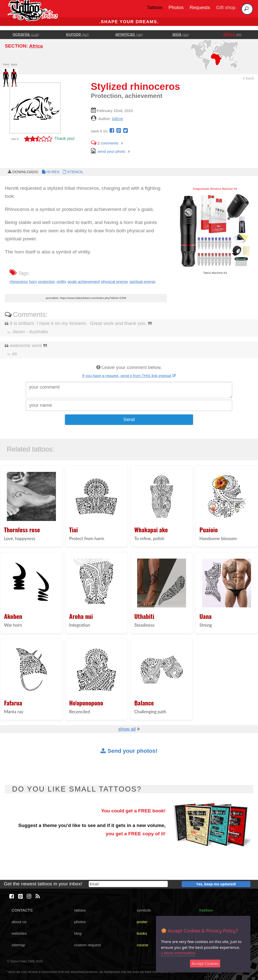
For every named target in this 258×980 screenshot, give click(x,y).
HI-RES (50, 172)
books (142, 933)
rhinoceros (19, 281)
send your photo (108, 151)
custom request (87, 945)
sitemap (18, 945)
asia (181, 34)
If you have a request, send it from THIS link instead (129, 376)
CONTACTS (22, 910)
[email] (128, 884)
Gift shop (226, 7)
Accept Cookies (205, 964)
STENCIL (73, 172)
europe (77, 34)
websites (19, 933)
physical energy (115, 281)
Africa (36, 46)
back (248, 78)
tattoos (80, 910)
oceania (26, 34)
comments (105, 143)
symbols (144, 910)
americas (129, 34)
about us (19, 922)
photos (80, 922)
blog (78, 933)
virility (61, 281)
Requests (200, 7)
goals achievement (84, 281)
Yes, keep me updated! (216, 884)
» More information (178, 953)
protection (47, 281)
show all (127, 729)
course (143, 945)
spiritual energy (143, 281)
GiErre (117, 119)
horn (33, 281)
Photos (176, 7)
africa (232, 34)
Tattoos (155, 7)
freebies (206, 910)
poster (142, 922)
